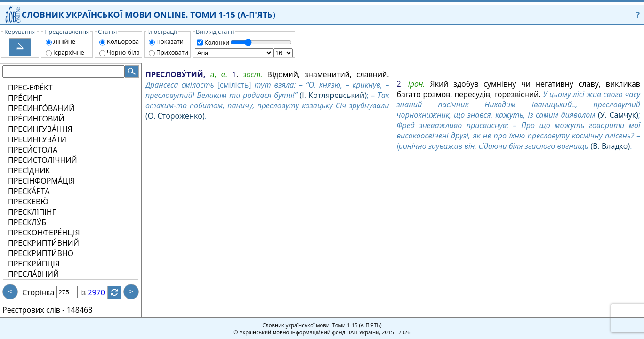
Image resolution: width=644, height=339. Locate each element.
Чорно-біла (123, 52)
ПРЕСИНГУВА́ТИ (37, 139)
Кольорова (123, 41)
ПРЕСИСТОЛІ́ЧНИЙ (43, 160)
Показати (170, 41)
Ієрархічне (69, 52)
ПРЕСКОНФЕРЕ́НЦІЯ (44, 233)
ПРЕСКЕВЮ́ (28, 202)
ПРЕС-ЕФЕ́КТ (30, 88)
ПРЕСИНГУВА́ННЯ (40, 129)
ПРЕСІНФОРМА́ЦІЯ (41, 181)
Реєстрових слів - (33, 310)
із (89, 292)
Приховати (172, 52)
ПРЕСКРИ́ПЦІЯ (34, 264)
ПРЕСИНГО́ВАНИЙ (41, 108)
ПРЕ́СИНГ (25, 98)
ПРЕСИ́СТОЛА (33, 150)
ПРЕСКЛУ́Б (27, 222)
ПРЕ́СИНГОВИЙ (36, 119)
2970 (102, 292)
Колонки (217, 42)
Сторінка (38, 292)
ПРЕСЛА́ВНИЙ (33, 274)
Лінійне (64, 41)
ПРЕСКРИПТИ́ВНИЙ (44, 243)
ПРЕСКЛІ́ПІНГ (32, 212)
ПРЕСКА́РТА (29, 191)
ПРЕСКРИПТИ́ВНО (41, 253)
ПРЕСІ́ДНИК (29, 170)
